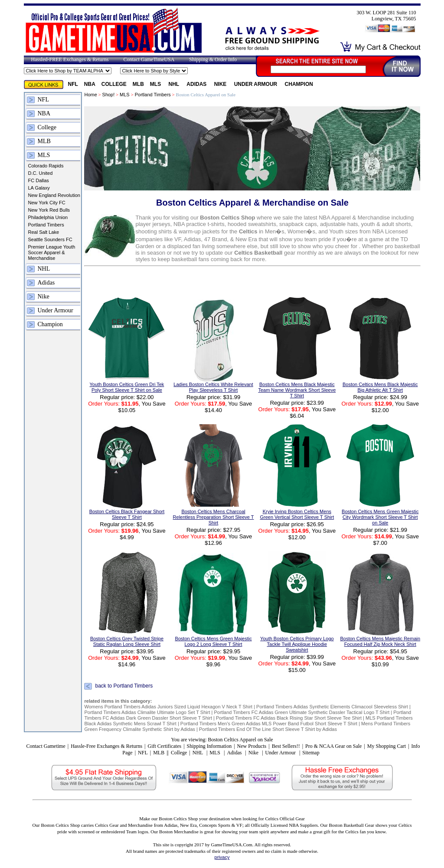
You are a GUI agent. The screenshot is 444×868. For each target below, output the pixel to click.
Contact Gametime (46, 746)
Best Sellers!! (286, 746)
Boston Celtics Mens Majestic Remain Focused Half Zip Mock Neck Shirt (380, 641)
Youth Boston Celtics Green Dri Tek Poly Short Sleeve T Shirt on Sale (127, 387)
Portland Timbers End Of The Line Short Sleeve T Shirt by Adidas (268, 729)
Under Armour (256, 84)
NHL (175, 84)
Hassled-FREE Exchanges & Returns (70, 59)
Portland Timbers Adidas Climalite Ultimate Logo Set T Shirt (147, 712)
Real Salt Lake (44, 232)
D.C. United (41, 173)
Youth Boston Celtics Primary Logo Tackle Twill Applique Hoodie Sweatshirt (297, 644)
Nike (221, 84)
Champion (299, 84)
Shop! (109, 95)
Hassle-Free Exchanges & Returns (106, 746)
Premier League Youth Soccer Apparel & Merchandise (52, 252)
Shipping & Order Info (213, 59)
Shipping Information (209, 746)
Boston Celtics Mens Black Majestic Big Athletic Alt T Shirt (380, 387)
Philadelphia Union (48, 217)
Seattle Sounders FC (50, 239)
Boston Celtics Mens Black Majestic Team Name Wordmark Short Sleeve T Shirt (297, 390)
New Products (252, 746)
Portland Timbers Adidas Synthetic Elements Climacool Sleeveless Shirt (332, 707)
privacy (222, 857)
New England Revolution (54, 195)
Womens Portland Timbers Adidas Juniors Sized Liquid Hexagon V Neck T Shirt (168, 707)
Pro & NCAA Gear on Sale (333, 746)
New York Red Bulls (49, 210)
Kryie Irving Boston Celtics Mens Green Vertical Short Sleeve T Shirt (297, 514)
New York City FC (47, 203)
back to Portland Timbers (124, 686)
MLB (138, 84)
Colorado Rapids (46, 166)
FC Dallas (39, 180)
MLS (156, 84)
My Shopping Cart (387, 746)
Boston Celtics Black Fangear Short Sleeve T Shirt (127, 514)
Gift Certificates (164, 746)
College (114, 84)
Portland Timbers (46, 225)
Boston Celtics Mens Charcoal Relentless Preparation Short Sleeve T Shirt (214, 517)
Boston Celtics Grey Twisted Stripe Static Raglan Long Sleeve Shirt (127, 641)
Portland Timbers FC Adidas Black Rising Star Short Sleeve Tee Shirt (289, 718)
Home (90, 95)
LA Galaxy (39, 188)
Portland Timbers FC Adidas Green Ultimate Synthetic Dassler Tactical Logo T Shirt (302, 712)
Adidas (197, 84)
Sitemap (311, 753)
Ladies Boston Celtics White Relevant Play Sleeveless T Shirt (213, 387)
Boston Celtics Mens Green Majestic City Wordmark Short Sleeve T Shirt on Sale (380, 517)
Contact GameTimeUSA (149, 59)
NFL (73, 84)
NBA (90, 84)
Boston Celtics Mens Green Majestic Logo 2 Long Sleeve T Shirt (213, 641)
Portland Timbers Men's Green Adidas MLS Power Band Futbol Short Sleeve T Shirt (269, 724)
